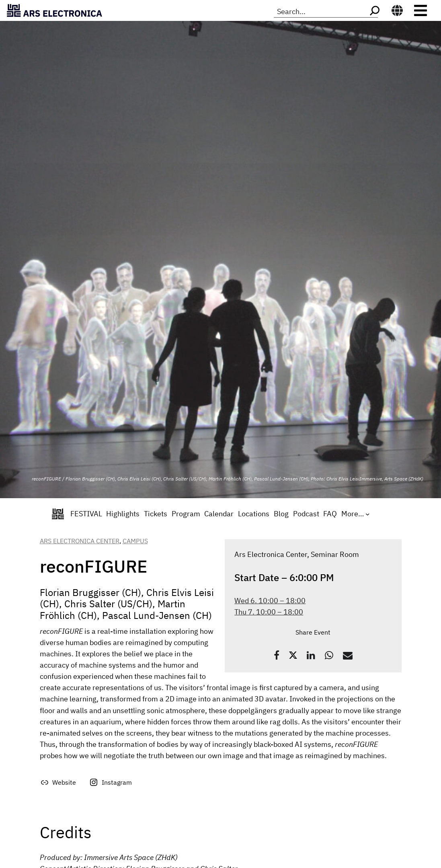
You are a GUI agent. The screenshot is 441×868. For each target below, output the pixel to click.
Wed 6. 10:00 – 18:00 (270, 601)
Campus (135, 541)
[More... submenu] (368, 514)
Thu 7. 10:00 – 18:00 (269, 612)
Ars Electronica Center (80, 541)
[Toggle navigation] (420, 10)
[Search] (374, 11)
